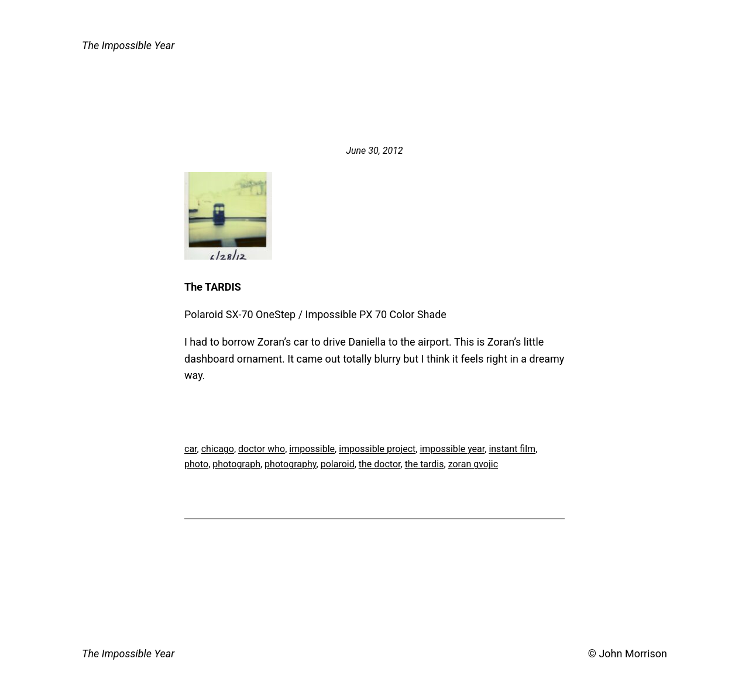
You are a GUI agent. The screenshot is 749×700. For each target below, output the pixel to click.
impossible (312, 449)
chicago (218, 449)
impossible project (377, 449)
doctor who (262, 449)
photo (196, 464)
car (191, 449)
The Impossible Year (128, 45)
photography (290, 464)
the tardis (425, 464)
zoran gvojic (473, 464)
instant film (512, 449)
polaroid (338, 464)
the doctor (380, 464)
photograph (236, 464)
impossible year (452, 449)
